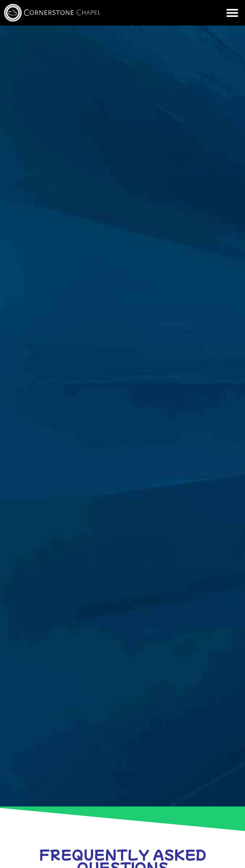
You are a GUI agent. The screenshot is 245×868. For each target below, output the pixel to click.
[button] (232, 13)
